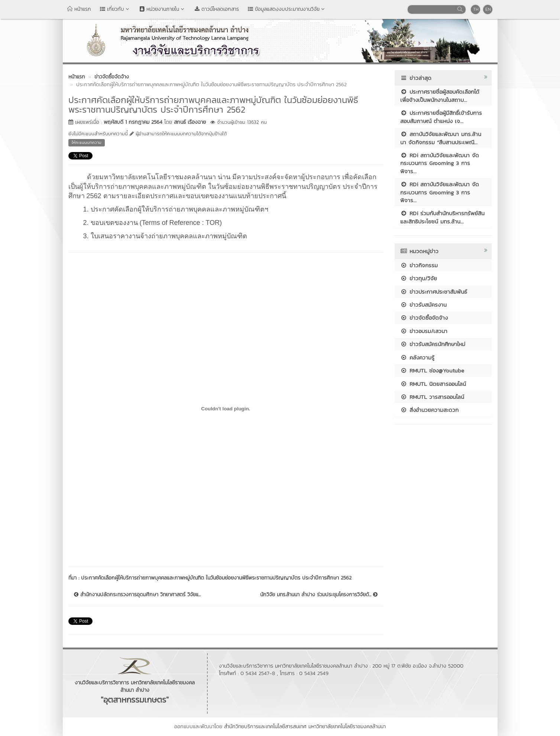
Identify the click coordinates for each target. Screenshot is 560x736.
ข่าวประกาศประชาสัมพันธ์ (434, 292)
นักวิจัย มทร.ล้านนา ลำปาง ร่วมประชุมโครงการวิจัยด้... (319, 595)
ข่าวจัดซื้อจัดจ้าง (424, 318)
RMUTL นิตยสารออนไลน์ (433, 384)
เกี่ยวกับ (115, 9)
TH (476, 9)
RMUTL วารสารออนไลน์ (432, 397)
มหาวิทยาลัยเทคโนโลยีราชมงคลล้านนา (347, 727)
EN (488, 9)
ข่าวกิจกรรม (419, 265)
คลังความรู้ (417, 357)
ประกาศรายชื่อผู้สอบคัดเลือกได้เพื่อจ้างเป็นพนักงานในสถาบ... (440, 96)
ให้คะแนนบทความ (87, 142)
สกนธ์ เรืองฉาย (190, 122)
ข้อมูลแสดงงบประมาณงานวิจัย (287, 9)
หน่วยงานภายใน (163, 9)
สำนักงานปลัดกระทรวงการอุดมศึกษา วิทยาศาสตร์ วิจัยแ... (137, 595)
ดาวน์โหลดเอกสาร (217, 9)
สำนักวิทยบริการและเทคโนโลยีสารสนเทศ (265, 727)
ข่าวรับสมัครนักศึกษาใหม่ (433, 344)
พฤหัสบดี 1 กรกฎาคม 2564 (133, 122)
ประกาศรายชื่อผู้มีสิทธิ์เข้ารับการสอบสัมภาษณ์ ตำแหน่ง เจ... (441, 117)
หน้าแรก (79, 9)
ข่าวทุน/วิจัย (419, 278)
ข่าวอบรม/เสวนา (424, 331)
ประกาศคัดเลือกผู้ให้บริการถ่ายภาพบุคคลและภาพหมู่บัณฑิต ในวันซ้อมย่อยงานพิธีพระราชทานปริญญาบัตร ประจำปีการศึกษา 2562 (216, 578)
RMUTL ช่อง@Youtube (432, 370)
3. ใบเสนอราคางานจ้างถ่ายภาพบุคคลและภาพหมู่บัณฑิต (165, 236)
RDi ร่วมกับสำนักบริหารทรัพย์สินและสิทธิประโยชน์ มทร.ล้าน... (442, 217)
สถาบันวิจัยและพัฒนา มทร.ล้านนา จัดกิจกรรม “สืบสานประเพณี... (441, 138)
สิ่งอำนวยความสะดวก (429, 410)
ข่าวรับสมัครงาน (423, 305)
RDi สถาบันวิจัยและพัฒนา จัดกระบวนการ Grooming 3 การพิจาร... (440, 163)
